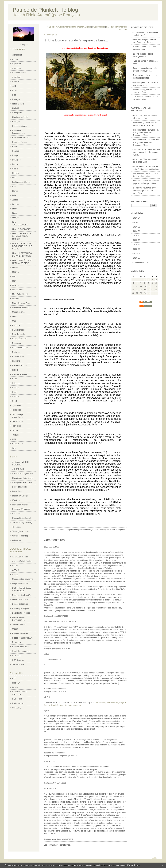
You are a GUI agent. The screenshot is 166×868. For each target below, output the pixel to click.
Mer (14, 281)
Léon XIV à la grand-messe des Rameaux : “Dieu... (146, 133)
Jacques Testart (19, 624)
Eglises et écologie (20, 604)
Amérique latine (19, 73)
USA (14, 439)
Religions (16, 361)
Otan (14, 321)
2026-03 (137, 222)
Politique (16, 352)
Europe (15, 155)
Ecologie (16, 122)
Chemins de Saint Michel (23, 478)
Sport (15, 401)
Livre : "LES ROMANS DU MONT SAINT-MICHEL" (22, 236)
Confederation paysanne (23, 579)
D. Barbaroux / (139, 166)
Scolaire (16, 388)
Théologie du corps (20, 531)
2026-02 (137, 227)
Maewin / (137, 174)
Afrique (15, 59)
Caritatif (16, 108)
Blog (14, 95)
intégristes (121, 530)
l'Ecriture (16, 500)
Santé (15, 379)
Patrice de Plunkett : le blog (45, 10)
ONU (14, 316)
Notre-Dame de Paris (21, 303)
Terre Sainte (17, 421)
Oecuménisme (18, 312)
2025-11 (137, 240)
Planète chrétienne (20, 348)
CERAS (16, 570)
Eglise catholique (20, 487)
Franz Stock (17, 491)
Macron (15, 272)
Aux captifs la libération (22, 561)
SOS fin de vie (18, 660)
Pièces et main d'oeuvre (23, 638)
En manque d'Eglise (21, 608)
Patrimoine (17, 343)
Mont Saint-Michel (20, 294)
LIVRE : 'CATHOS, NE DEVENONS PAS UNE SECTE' (22, 246)
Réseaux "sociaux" (20, 365)
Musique (16, 299)
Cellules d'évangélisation (23, 474)
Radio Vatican (18, 703)
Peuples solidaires (20, 633)
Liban (15, 209)
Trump (15, 430)
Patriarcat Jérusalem (21, 509)
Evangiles (16, 160)
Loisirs (15, 268)
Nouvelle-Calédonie (21, 308)
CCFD (15, 566)
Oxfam (15, 629)
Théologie (17, 527)
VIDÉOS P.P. (18, 444)
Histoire (16, 173)
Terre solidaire (18, 664)
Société (15, 397)
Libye (15, 213)
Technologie (17, 410)
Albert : (136, 116)
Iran (14, 187)
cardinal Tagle (18, 104)
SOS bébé (17, 656)
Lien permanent (72, 530)
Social (15, 392)
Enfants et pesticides (21, 613)
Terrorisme (17, 426)
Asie (14, 86)
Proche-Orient (18, 356)
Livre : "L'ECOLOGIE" (22, 229)
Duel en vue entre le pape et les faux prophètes (145, 191)
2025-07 (137, 258)
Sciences (16, 383)
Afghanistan (17, 55)
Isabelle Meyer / (140, 123)
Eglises (15, 147)
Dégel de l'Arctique (20, 584)
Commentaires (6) (86, 530)
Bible (14, 90)
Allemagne (17, 68)
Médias (15, 276)
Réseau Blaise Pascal (22, 518)
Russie (15, 370)
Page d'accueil (99, 27)
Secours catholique (20, 647)
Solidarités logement (21, 651)
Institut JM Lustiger (20, 496)
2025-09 (137, 249)
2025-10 (137, 245)
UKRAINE (17, 708)
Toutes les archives (141, 262)
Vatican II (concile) (20, 536)
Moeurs (15, 285)
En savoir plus (133, 865)
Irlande (15, 191)
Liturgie (15, 218)
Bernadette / (138, 188)
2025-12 (137, 236)
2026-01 (137, 231)
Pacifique (16, 325)
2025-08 (137, 253)
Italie (14, 195)
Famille (15, 164)
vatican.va (17, 540)
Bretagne (16, 99)
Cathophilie (17, 113)
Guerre (15, 169)
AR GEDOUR (18, 469)
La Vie (15, 687)
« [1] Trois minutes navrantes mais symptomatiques (69, 27)
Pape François (18, 330)
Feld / (136, 181)
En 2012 (16, 151)
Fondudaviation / (140, 130)
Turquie (15, 435)
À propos (24, 45)
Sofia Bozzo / (139, 149)
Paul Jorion (17, 699)
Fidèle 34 (16, 683)
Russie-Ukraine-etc (20, 374)
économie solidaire (20, 600)
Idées (15, 178)
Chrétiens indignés (20, 117)
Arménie (16, 82)
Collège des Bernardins (22, 483)
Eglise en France (19, 142)
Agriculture (17, 64)
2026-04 (137, 218)
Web (14, 448)
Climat (15, 575)
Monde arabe (18, 290)
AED (14, 678)
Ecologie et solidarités (22, 595)
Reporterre (17, 642)
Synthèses (17, 405)
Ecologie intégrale (20, 126)
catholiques (104, 530)
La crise (16, 204)
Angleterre (17, 77)
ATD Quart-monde (20, 557)
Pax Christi (17, 514)
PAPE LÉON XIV (19, 339)
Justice (15, 200)
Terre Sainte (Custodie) (22, 523)
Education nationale (21, 138)
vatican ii (113, 530)
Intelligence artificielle (21, 182)
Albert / (136, 159)
